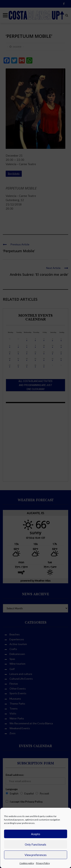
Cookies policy (27, 863)
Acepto (36, 834)
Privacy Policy (43, 863)
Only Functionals (35, 844)
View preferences (36, 855)
